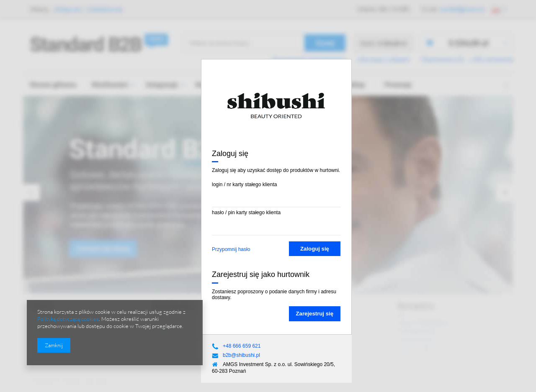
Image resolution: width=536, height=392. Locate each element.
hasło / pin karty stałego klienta (246, 213)
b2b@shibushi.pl (241, 355)
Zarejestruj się (315, 314)
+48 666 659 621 (242, 346)
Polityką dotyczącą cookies (68, 319)
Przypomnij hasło (231, 249)
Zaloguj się (315, 249)
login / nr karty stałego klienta (244, 184)
